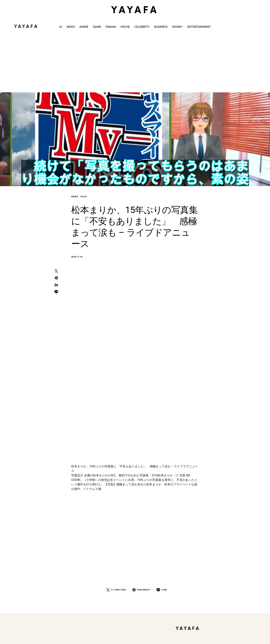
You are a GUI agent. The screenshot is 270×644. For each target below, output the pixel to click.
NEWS (75, 197)
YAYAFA (135, 10)
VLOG (84, 197)
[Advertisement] (135, 64)
